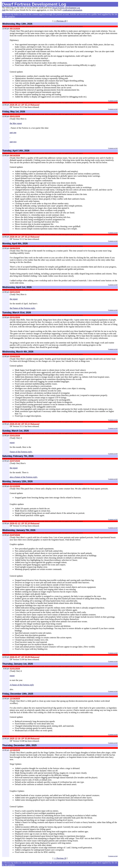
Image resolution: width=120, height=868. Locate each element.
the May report (16, 123)
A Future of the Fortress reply (22, 685)
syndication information (72, 10)
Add (4, 10)
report (12, 443)
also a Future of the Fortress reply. (24, 477)
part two (13, 142)
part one (13, 133)
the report (14, 299)
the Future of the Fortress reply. (23, 308)
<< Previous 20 (60, 21)
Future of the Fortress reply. (21, 452)
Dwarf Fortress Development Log (66, 8)
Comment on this (113, 101)
